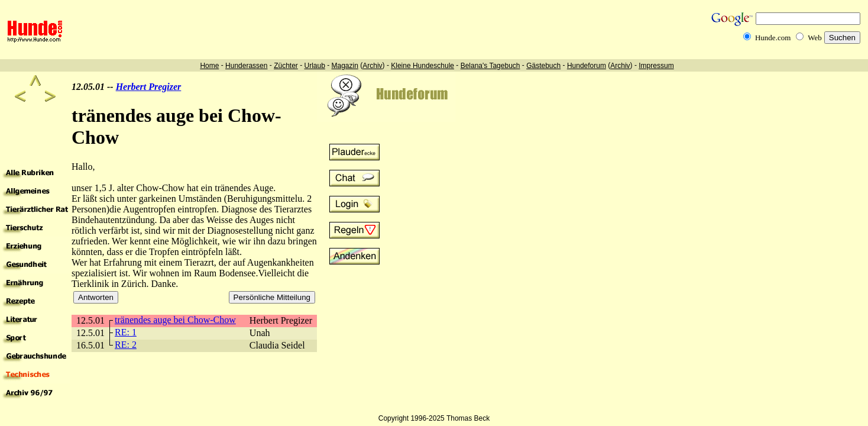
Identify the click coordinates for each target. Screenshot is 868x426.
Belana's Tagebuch (490, 66)
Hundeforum (587, 66)
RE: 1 (126, 332)
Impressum (656, 66)
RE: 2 (126, 345)
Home (209, 66)
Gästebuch (543, 66)
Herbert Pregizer (149, 87)
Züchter (286, 66)
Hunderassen (246, 66)
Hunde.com (773, 38)
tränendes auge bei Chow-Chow (175, 320)
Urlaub (314, 66)
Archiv (372, 66)
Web (815, 38)
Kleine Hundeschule (422, 66)
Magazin (345, 66)
